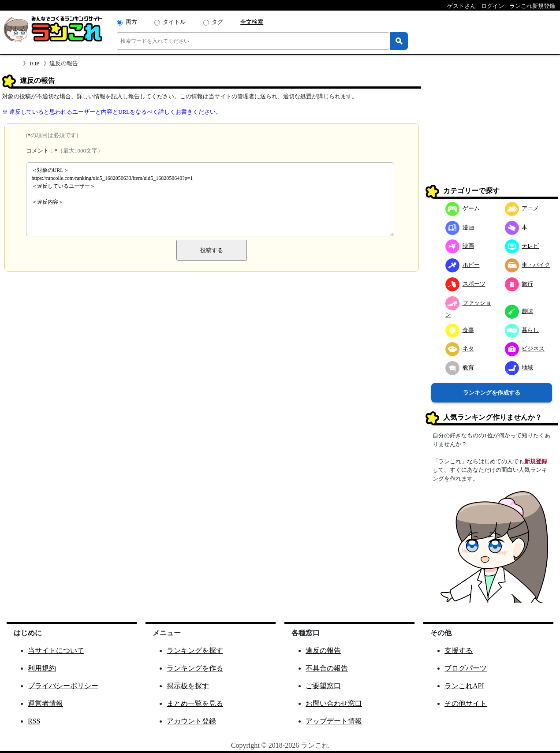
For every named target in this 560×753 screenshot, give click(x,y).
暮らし (522, 330)
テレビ (522, 246)
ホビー (463, 265)
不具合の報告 (327, 668)
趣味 (519, 311)
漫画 (460, 227)
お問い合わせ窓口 (334, 703)
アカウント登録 (191, 721)
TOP (34, 63)
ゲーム (463, 208)
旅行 (519, 284)
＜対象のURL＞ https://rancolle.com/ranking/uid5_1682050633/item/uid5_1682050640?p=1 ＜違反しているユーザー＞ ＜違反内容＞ (210, 199)
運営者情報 (45, 703)
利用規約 (42, 668)
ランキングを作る (195, 668)
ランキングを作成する (492, 393)
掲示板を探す (188, 686)
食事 (460, 330)
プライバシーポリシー (63, 686)
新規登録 (536, 461)
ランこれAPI (464, 686)
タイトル (174, 22)
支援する (459, 650)
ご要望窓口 (323, 686)
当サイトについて (56, 650)
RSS (34, 721)
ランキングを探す (195, 650)
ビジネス (525, 349)
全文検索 (252, 22)
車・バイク (528, 265)
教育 (460, 367)
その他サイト (466, 703)
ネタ (460, 349)
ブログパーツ (466, 668)
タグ (217, 22)
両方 (131, 22)
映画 (460, 246)
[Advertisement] (492, 130)
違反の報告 (323, 650)
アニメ (522, 208)
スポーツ (465, 284)
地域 (519, 367)
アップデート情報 (334, 721)
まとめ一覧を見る (195, 703)
